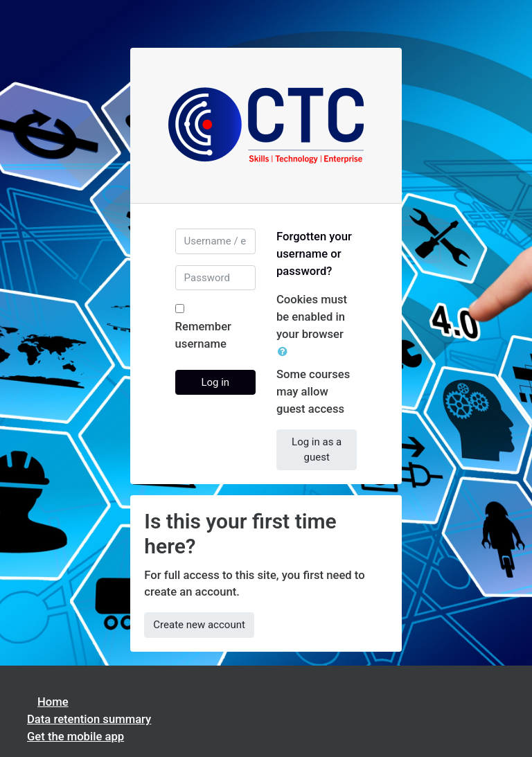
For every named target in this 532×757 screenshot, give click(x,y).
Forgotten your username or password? (314, 254)
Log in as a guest (317, 450)
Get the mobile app (76, 737)
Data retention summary (89, 719)
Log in (215, 382)
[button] (285, 352)
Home (53, 702)
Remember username (203, 335)
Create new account (199, 625)
